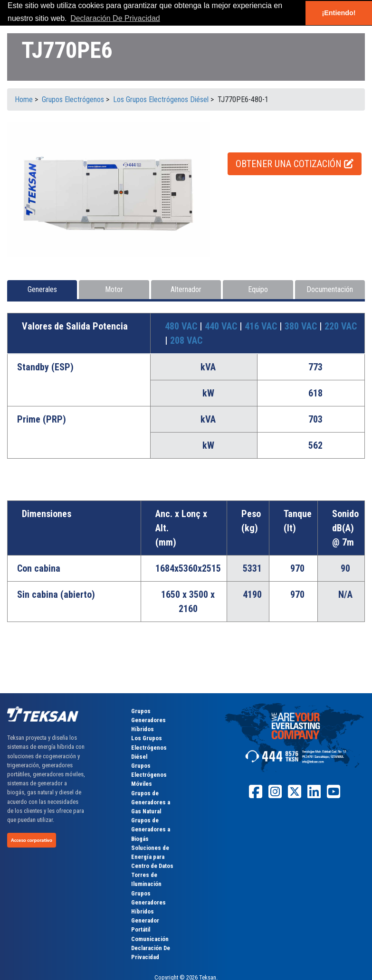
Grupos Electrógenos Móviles (149, 775)
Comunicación (150, 939)
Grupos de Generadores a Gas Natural (151, 802)
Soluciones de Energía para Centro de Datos (152, 857)
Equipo (258, 289)
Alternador (186, 289)
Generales (42, 289)
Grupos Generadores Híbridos (148, 720)
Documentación (330, 289)
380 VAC (302, 326)
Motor (114, 289)
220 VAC (341, 326)
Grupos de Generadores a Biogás (151, 829)
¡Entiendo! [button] (339, 13)
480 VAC (182, 326)
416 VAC (262, 326)
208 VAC (186, 340)
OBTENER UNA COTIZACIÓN (295, 164)
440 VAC (222, 326)
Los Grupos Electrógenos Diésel (149, 747)
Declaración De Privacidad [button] (115, 18)
